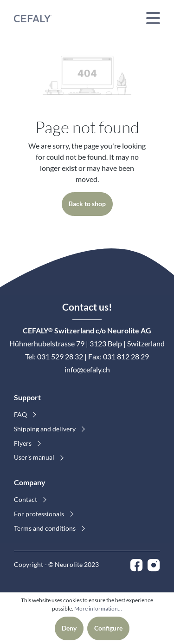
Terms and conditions (45, 528)
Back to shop (87, 204)
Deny (69, 628)
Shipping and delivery (45, 429)
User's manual (35, 457)
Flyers (23, 443)
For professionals (40, 514)
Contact (26, 499)
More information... (98, 608)
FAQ (21, 414)
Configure (108, 628)
